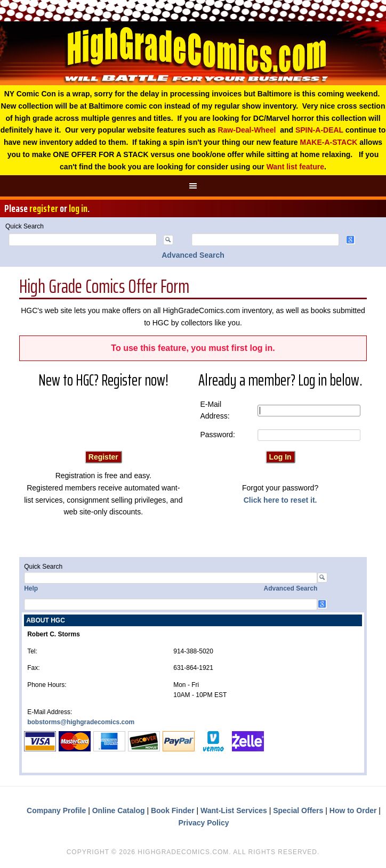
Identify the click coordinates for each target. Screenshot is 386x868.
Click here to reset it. (280, 500)
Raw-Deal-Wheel (247, 130)
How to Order (353, 810)
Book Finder (173, 810)
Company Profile (56, 810)
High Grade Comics (193, 53)
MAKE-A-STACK (329, 142)
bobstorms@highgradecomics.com (81, 722)
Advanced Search (193, 255)
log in (78, 208)
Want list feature (295, 167)
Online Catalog (119, 810)
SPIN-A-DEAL (319, 130)
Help (31, 588)
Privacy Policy (204, 823)
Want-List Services (234, 810)
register (44, 208)
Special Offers (298, 810)
